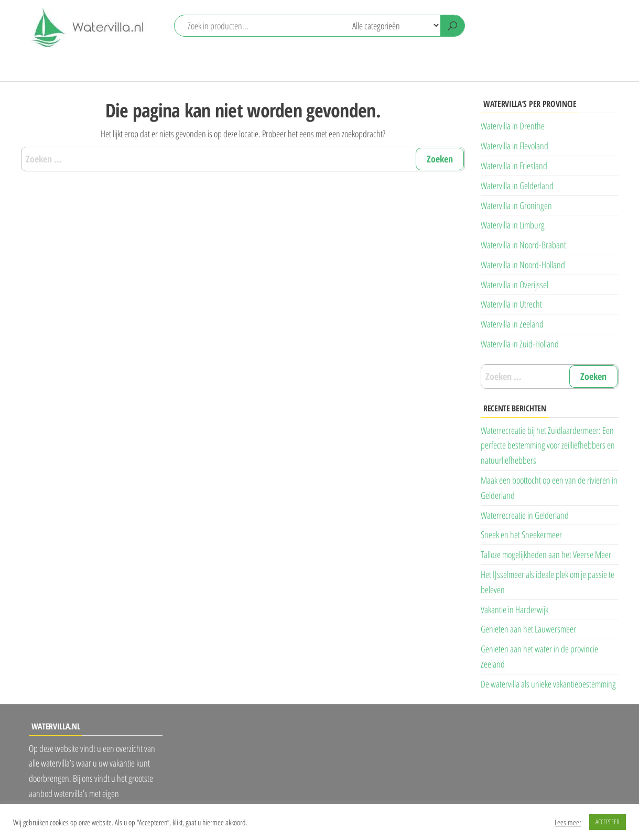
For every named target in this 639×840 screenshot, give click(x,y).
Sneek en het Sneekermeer (521, 534)
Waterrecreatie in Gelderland (525, 515)
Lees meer (568, 822)
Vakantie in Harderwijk (515, 609)
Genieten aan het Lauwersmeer (528, 629)
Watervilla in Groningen (516, 205)
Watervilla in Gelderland (517, 186)
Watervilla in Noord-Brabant (523, 245)
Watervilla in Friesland (514, 166)
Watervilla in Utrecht (511, 304)
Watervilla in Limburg (513, 225)
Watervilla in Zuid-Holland (520, 344)
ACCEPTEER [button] (608, 822)
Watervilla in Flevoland (515, 146)
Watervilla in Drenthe (513, 126)
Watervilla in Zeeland (512, 324)
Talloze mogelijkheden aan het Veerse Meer (546, 554)
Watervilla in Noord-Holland (523, 265)
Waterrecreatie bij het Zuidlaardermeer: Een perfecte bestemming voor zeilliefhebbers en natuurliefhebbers (548, 445)
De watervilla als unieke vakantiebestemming (548, 684)
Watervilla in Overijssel (515, 285)
